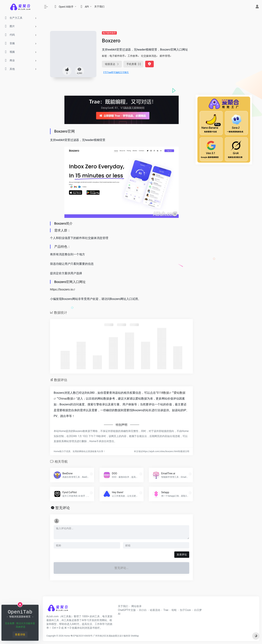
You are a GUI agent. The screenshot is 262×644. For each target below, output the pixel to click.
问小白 (143, 610)
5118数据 (163, 393)
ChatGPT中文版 (127, 610)
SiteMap (135, 636)
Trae (166, 610)
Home (67, 636)
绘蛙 (174, 610)
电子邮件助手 (109, 33)
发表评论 (182, 555)
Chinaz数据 (66, 399)
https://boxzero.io (61, 289)
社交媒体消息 (149, 56)
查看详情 (20, 635)
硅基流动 (155, 610)
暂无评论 (63, 508)
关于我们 (99, 7)
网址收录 (136, 606)
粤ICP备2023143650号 (82, 636)
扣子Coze (185, 610)
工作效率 (133, 56)
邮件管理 (165, 56)
